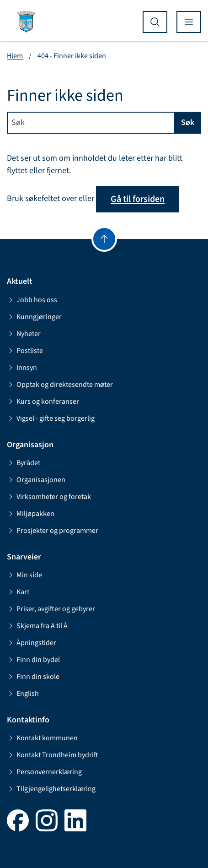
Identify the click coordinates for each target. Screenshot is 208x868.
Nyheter (24, 334)
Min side (24, 575)
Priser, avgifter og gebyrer (51, 609)
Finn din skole (33, 677)
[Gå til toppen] (104, 239)
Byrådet (24, 463)
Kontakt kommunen (42, 738)
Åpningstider (32, 643)
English (23, 694)
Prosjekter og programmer (53, 531)
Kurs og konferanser (43, 401)
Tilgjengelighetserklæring (51, 789)
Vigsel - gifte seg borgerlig (51, 418)
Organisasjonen (36, 480)
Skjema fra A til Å (37, 626)
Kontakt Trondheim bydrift (53, 755)
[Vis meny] (189, 22)
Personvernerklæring (44, 772)
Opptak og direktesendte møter (60, 385)
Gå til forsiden (138, 199)
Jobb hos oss (32, 300)
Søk (188, 122)
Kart (18, 592)
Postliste (25, 351)
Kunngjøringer (34, 317)
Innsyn (22, 368)
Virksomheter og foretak (49, 497)
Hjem (15, 56)
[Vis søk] (155, 22)
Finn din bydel (33, 660)
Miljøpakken (31, 514)
